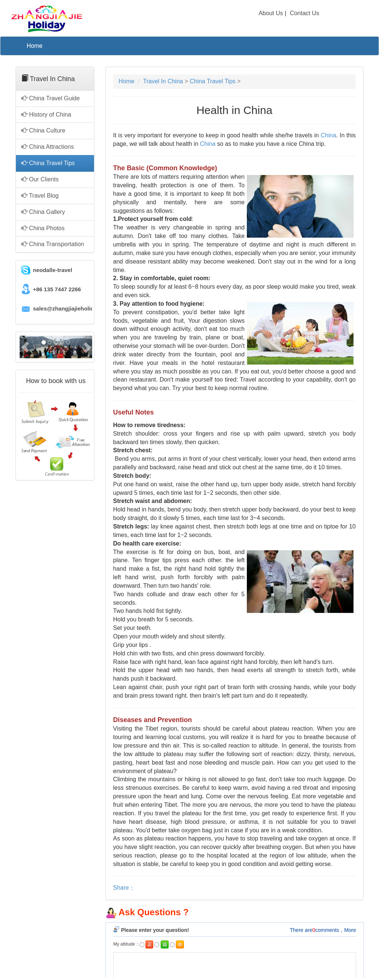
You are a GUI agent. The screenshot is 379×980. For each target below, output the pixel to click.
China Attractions (48, 147)
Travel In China (164, 81)
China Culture (43, 130)
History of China (46, 115)
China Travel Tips (48, 163)
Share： (124, 888)
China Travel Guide (51, 98)
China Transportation (53, 244)
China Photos (43, 228)
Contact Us (304, 13)
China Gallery (43, 212)
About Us (271, 13)
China (328, 135)
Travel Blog (40, 196)
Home (35, 46)
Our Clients (40, 179)
